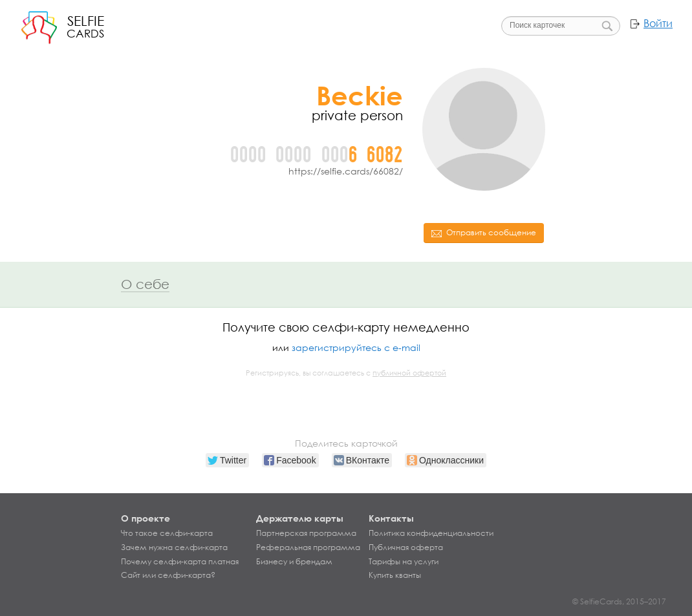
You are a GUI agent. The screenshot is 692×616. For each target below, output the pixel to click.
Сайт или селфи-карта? (168, 575)
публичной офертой (409, 373)
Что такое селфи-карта (167, 533)
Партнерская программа (306, 533)
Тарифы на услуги (404, 562)
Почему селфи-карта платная (180, 562)
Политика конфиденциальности (431, 533)
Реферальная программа (308, 547)
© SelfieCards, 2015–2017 (619, 601)
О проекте (146, 518)
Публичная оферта (406, 547)
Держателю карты (300, 518)
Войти (658, 23)
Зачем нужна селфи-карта (174, 547)
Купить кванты (395, 575)
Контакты (391, 518)
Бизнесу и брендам (294, 562)
